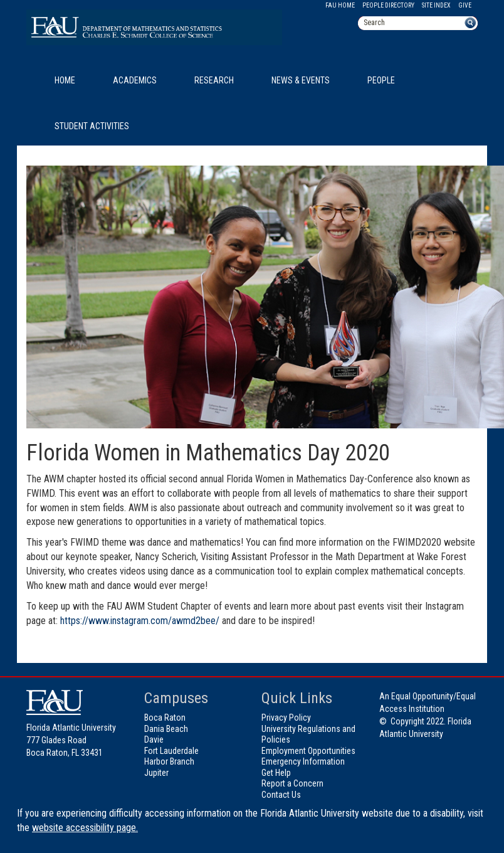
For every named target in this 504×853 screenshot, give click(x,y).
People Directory (388, 5)
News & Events (301, 80)
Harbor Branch (169, 761)
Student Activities (92, 126)
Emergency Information (303, 761)
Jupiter (156, 773)
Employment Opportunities (308, 751)
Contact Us (281, 795)
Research (214, 80)
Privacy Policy (286, 718)
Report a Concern (292, 783)
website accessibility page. (85, 828)
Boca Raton (165, 718)
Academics (135, 80)
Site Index (436, 5)
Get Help (276, 773)
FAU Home (340, 5)
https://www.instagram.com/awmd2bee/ (140, 621)
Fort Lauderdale (171, 751)
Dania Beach (166, 729)
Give (465, 5)
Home (65, 80)
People (381, 80)
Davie (154, 739)
